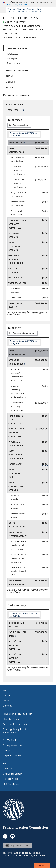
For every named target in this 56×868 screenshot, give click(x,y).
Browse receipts (20, 125)
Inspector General (13, 755)
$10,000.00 (42, 429)
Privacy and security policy (18, 714)
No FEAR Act (9, 740)
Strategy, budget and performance (14, 731)
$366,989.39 (41, 403)
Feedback (42, 865)
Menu (3, 10)
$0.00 (45, 193)
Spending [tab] (11, 82)
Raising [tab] (10, 76)
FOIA (5, 764)
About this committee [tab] (17, 71)
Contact (7, 706)
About (6, 690)
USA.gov (7, 750)
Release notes (10, 779)
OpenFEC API (10, 769)
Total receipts (16, 143)
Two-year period (15, 105)
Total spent (12, 59)
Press (6, 701)
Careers (7, 696)
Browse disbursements (24, 333)
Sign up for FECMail (20, 845)
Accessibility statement (16, 724)
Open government (13, 745)
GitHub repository (13, 774)
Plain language (11, 719)
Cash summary (14, 63)
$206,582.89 (41, 167)
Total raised (13, 54)
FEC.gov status (11, 784)
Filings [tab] (9, 88)
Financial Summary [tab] (16, 48)
